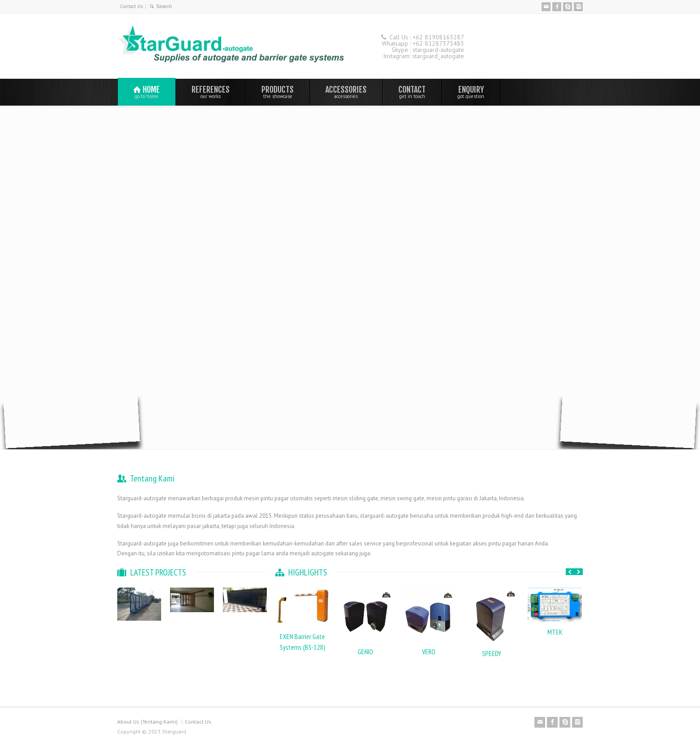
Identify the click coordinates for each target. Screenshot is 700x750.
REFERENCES (211, 92)
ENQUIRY (471, 92)
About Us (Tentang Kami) (147, 722)
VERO (429, 652)
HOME (147, 92)
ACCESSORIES (346, 92)
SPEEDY (492, 653)
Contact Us (131, 6)
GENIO (365, 652)
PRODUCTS (277, 92)
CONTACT (412, 92)
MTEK (555, 632)
